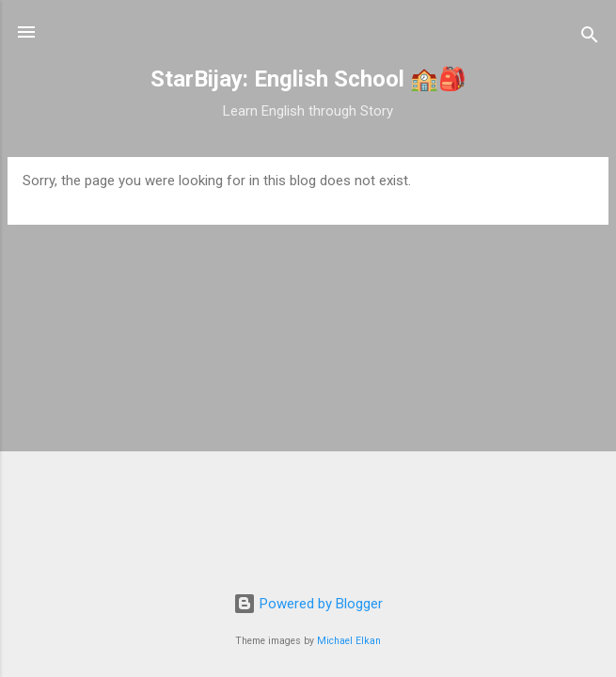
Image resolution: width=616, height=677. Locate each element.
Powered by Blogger (308, 604)
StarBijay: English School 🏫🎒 (308, 79)
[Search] (590, 38)
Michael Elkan (349, 641)
